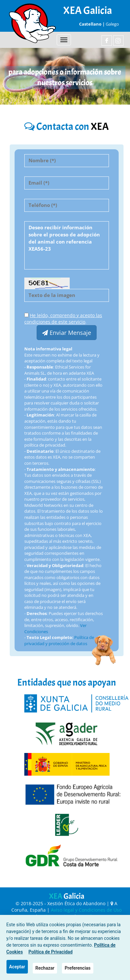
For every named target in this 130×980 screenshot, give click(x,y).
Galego (112, 24)
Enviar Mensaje (67, 333)
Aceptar (17, 967)
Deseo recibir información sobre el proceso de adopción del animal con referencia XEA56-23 (67, 245)
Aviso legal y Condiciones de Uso (86, 910)
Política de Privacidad (51, 952)
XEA (67, 896)
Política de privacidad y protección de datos (59, 640)
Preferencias (78, 968)
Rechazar (45, 968)
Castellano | (91, 24)
